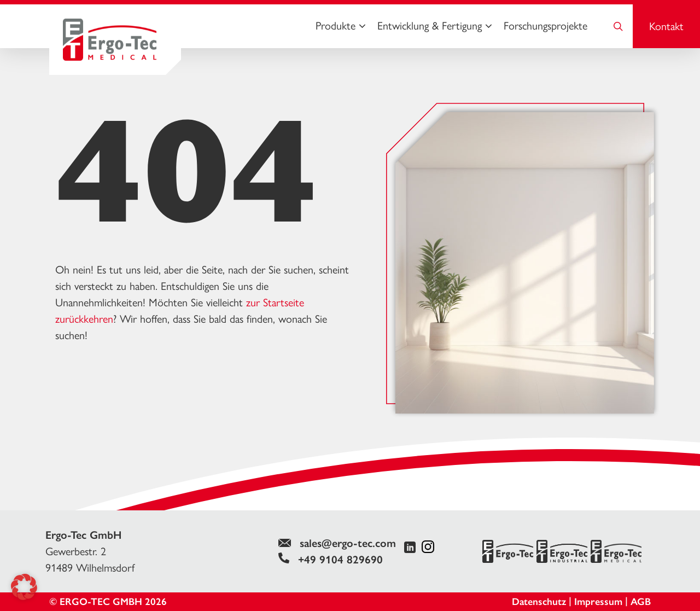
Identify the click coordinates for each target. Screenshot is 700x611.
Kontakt (666, 26)
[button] (24, 587)
